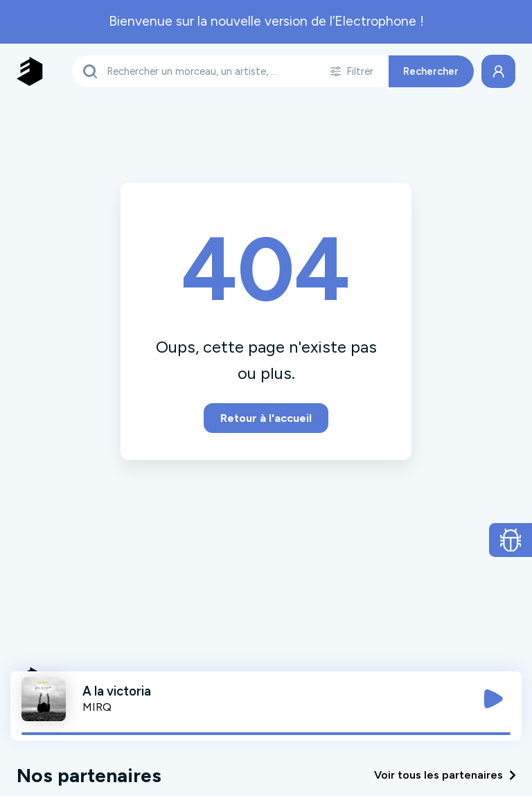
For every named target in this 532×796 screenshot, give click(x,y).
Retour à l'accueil (266, 418)
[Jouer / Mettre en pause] (493, 699)
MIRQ (97, 707)
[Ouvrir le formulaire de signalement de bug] (511, 540)
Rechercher (431, 71)
